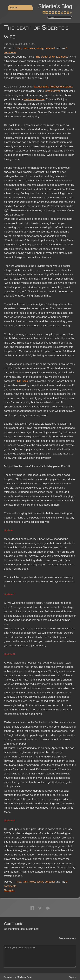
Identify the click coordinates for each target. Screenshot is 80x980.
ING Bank (22, 381)
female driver (52, 91)
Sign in (73, 977)
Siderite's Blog (55, 6)
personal (50, 48)
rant (25, 48)
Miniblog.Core (24, 977)
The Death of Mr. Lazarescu (52, 57)
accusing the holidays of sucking (53, 87)
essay (40, 48)
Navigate (9, 890)
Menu (14, 8)
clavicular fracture (34, 99)
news (32, 48)
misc (19, 48)
